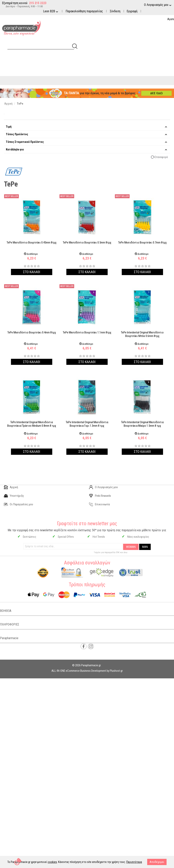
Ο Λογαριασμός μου (103, 487)
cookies (52, 862)
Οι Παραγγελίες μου (18, 504)
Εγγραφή (132, 11)
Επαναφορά (161, 157)
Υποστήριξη (14, 496)
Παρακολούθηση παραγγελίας (84, 11)
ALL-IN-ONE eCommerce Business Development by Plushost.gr (87, 671)
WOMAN (131, 547)
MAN (145, 547)
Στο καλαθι (32, 272)
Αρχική (11, 487)
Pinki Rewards (100, 496)
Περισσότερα (134, 862)
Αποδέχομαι (157, 862)
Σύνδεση (115, 11)
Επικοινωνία (99, 504)
